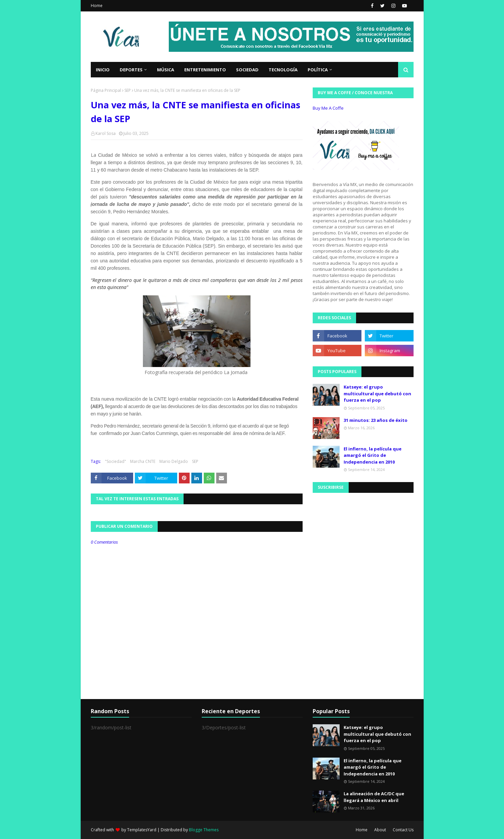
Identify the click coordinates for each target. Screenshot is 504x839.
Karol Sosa (106, 133)
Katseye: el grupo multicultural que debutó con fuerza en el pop (377, 393)
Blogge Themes (204, 830)
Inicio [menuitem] (103, 70)
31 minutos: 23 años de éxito (376, 420)
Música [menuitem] (166, 70)
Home (97, 6)
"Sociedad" (115, 461)
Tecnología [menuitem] (283, 70)
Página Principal (106, 90)
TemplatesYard (142, 830)
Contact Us (403, 830)
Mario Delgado (174, 461)
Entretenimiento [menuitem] (205, 70)
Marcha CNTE (143, 461)
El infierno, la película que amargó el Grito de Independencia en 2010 (373, 455)
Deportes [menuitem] (131, 70)
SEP (128, 90)
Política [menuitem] (318, 70)
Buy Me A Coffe (328, 108)
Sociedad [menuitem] (247, 70)
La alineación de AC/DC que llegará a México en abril (374, 797)
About (380, 830)
